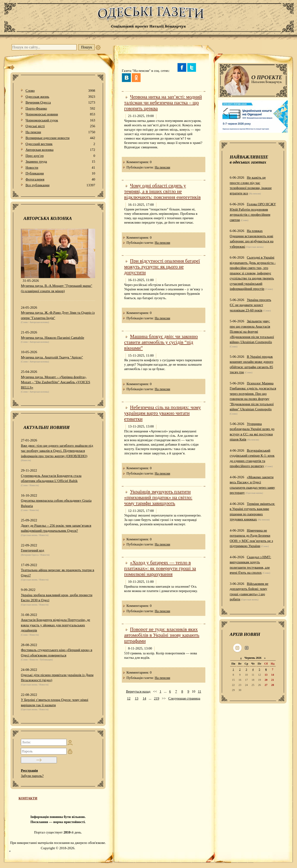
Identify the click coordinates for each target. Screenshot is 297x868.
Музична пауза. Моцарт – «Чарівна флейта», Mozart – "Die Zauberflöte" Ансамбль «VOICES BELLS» (56, 382)
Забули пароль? (32, 776)
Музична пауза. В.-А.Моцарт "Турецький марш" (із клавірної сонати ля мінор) (56, 288)
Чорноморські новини (60, 114)
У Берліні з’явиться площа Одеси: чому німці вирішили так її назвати (55, 702)
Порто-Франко (60, 109)
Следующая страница (184, 698)
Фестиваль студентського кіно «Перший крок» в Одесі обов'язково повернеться (57, 653)
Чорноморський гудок (60, 120)
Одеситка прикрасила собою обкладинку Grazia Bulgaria (56, 503)
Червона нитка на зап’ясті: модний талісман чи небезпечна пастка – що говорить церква (163, 103)
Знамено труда (60, 162)
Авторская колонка (60, 150)
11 (200, 691)
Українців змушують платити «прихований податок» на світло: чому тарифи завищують (158, 497)
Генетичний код (32, 550)
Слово (60, 91)
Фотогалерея (60, 179)
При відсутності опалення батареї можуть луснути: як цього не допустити (162, 267)
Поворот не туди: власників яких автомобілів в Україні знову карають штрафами (162, 635)
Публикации (60, 173)
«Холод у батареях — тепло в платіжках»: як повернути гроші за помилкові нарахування (160, 568)
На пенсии (60, 132)
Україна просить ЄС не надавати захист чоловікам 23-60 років (250, 305)
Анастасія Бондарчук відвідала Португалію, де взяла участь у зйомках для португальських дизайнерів (55, 625)
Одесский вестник (60, 144)
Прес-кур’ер (60, 156)
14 (144, 698)
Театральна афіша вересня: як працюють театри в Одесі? (58, 573)
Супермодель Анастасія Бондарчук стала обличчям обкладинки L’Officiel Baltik (51, 478)
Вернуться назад (138, 691)
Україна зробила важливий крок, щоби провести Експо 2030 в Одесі (57, 598)
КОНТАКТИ (28, 798)
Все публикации (60, 185)
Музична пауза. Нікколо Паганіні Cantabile (53, 338)
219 (157, 698)
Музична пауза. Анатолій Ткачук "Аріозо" (52, 357)
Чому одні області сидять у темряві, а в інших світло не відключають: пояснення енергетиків (162, 191)
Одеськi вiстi (60, 126)
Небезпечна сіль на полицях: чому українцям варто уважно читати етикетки (163, 413)
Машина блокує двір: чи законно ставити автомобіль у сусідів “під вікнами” (161, 342)
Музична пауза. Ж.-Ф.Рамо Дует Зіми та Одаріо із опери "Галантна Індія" (58, 315)
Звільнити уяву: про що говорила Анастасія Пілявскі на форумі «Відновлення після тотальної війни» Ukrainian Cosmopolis (252, 332)
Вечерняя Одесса (60, 103)
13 (137, 698)
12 (129, 698)
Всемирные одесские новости (60, 138)
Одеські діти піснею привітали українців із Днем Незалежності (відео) (57, 678)
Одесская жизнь (60, 97)
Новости (60, 168)
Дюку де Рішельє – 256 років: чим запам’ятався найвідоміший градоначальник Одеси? (56, 528)
